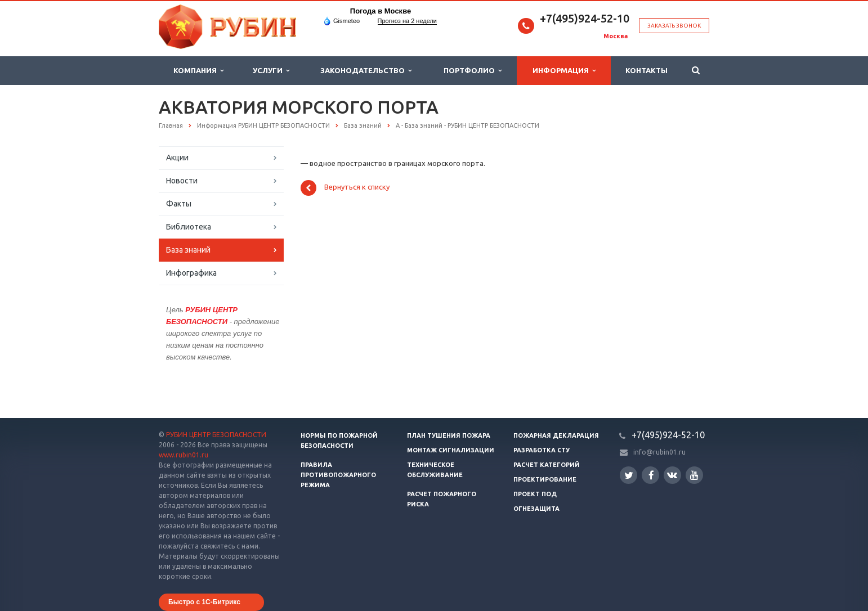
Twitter (629, 475)
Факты (179, 204)
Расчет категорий (547, 465)
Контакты (646, 70)
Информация (564, 71)
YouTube (694, 475)
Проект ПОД (535, 494)
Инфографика (191, 273)
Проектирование (545, 479)
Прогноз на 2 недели (407, 21)
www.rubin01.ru (184, 455)
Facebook (651, 475)
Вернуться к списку (345, 188)
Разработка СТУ (542, 450)
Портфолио (473, 71)
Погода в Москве (381, 11)
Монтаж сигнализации (451, 450)
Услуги (271, 71)
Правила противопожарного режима (338, 475)
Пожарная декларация (556, 435)
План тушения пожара (449, 435)
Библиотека (189, 227)
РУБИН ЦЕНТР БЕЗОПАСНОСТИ (216, 435)
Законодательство (366, 71)
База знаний (188, 250)
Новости (182, 181)
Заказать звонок (674, 26)
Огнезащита (536, 509)
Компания (198, 71)
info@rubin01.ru (659, 452)
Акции (177, 158)
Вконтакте (672, 475)
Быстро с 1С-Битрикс (204, 602)
